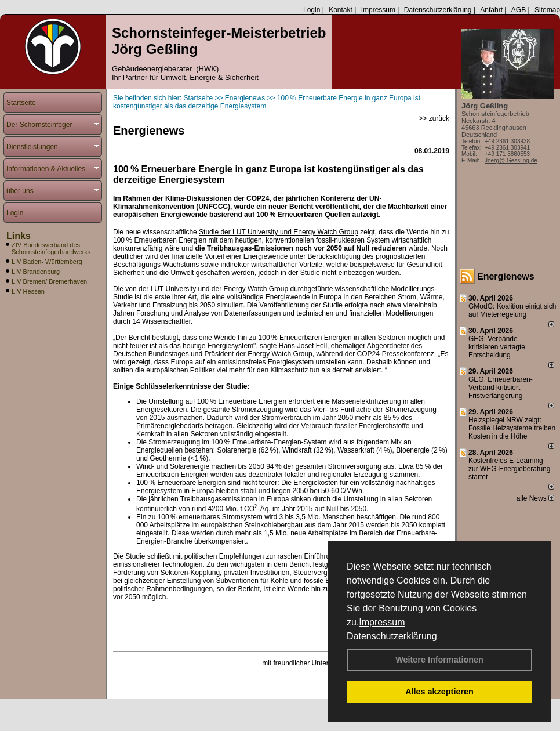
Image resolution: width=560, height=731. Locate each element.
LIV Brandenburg (36, 272)
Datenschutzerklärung (392, 636)
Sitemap (547, 10)
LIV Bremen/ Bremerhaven (49, 281)
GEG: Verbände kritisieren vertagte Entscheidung (497, 347)
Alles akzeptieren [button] (439, 692)
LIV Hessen (28, 291)
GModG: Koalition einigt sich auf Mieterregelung (512, 310)
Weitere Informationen (439, 660)
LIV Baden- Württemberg (47, 262)
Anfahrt (491, 10)
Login (312, 10)
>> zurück (434, 118)
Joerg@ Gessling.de (511, 160)
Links (19, 236)
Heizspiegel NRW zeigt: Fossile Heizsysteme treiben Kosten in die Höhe (512, 428)
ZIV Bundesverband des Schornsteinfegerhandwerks (51, 248)
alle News (535, 498)
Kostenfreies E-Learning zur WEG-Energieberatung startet (509, 469)
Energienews (506, 276)
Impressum (382, 622)
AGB (519, 10)
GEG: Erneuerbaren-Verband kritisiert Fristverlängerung (501, 388)
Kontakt (341, 10)
